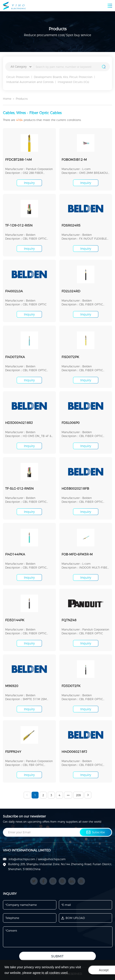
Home (7, 99)
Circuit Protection (18, 77)
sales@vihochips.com (52, 859)
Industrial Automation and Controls (30, 82)
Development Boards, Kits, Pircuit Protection (63, 77)
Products (22, 99)
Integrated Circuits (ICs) (73, 82)
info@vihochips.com (22, 859)
